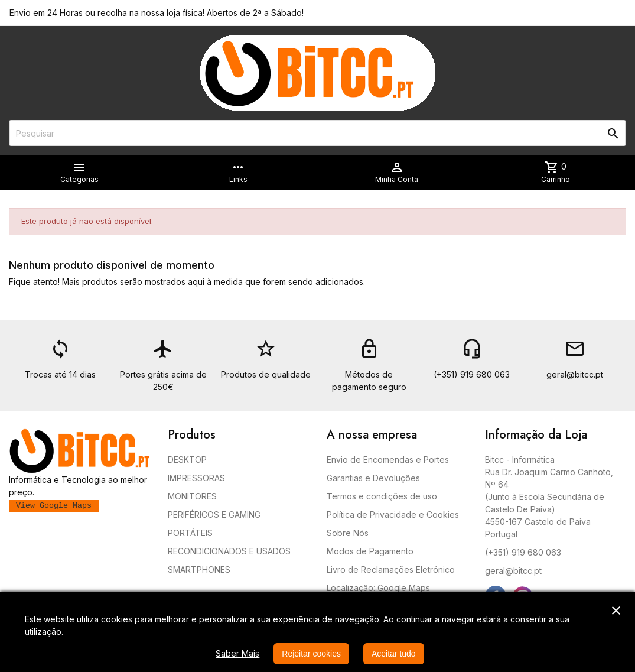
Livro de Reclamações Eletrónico (391, 569)
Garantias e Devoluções (373, 478)
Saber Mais (237, 653)
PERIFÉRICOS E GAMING (214, 514)
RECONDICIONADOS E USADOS (229, 551)
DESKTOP (187, 460)
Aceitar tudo (394, 654)
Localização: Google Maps (378, 588)
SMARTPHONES (199, 569)
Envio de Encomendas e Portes (388, 460)
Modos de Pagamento (370, 551)
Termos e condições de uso (382, 496)
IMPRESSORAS (196, 478)
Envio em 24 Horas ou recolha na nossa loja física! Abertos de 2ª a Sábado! (157, 13)
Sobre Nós (348, 533)
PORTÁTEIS (190, 533)
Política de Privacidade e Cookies (393, 514)
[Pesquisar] (317, 133)
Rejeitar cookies (311, 654)
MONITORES (192, 496)
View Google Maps (54, 506)
